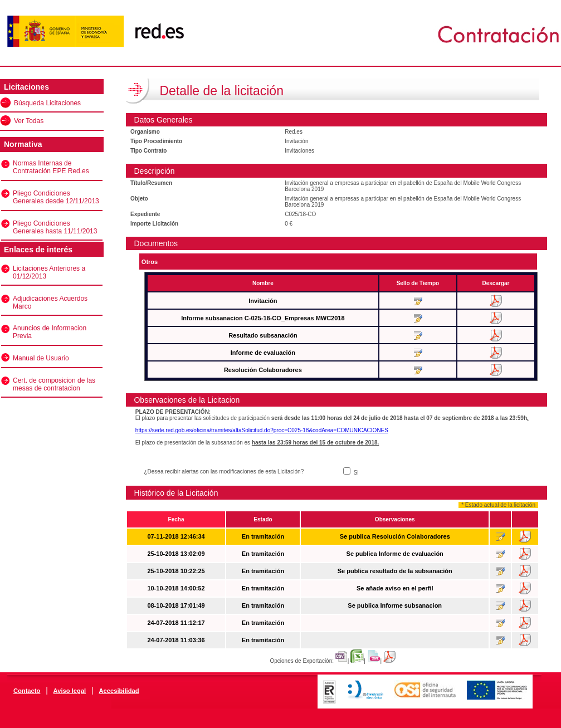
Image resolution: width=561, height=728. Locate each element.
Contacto (27, 691)
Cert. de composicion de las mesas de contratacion (54, 384)
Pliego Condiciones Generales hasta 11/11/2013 (55, 227)
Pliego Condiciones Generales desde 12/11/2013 (56, 197)
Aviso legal (70, 691)
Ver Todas (29, 121)
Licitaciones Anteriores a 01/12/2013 (49, 272)
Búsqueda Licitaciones (47, 103)
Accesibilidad (119, 691)
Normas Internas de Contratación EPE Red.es (51, 167)
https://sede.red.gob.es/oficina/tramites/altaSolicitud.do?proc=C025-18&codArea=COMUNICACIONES (262, 430)
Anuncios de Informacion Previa (50, 332)
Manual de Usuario (41, 358)
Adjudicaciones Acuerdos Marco (50, 302)
